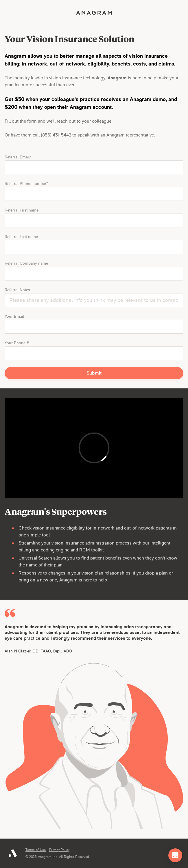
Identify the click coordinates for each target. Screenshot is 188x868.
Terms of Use (36, 850)
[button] (175, 855)
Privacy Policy (59, 850)
